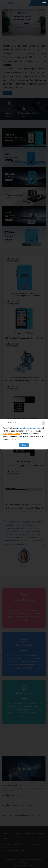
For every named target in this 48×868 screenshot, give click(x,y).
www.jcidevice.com (11, 434)
